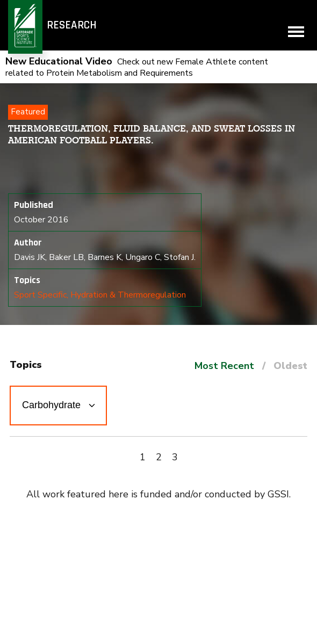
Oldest (290, 366)
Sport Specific (40, 295)
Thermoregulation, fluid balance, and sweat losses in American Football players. (152, 134)
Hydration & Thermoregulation (128, 295)
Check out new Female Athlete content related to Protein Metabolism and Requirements (137, 67)
